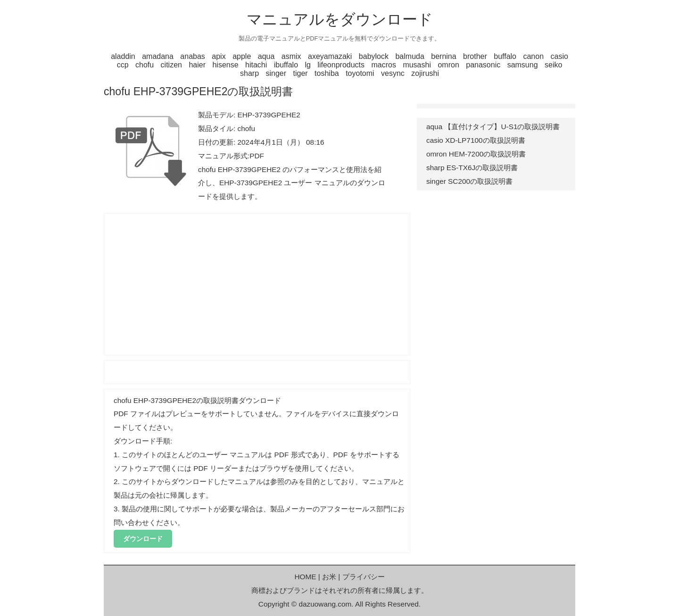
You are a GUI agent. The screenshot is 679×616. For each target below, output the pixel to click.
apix (219, 56)
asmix (291, 56)
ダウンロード (143, 539)
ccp (123, 65)
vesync (393, 73)
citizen (171, 65)
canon (533, 56)
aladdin (123, 56)
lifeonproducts (341, 65)
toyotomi (360, 73)
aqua (266, 56)
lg (308, 65)
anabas (193, 56)
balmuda (410, 56)
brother (475, 56)
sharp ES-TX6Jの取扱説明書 (472, 168)
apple (242, 56)
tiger (301, 73)
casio (559, 56)
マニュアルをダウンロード (340, 19)
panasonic (483, 65)
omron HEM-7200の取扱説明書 (476, 154)
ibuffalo (286, 65)
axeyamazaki (330, 56)
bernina (443, 56)
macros (383, 65)
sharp (249, 73)
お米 (329, 577)
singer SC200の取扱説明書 (469, 181)
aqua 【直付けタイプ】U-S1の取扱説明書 (493, 127)
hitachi (256, 65)
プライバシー (364, 577)
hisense (225, 65)
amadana (158, 56)
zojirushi (425, 73)
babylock (374, 56)
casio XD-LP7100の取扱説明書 (476, 140)
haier (197, 65)
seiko (553, 65)
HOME (305, 577)
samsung (523, 65)
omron (448, 65)
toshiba (327, 73)
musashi (417, 65)
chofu (145, 65)
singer (276, 73)
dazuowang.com (325, 604)
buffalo (505, 56)
